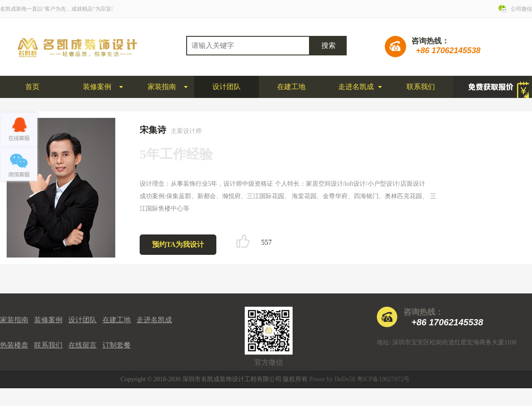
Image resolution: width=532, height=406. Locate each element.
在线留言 (82, 345)
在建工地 (291, 87)
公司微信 (521, 9)
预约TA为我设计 (178, 244)
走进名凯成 (356, 87)
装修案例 (97, 87)
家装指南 (162, 87)
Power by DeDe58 (332, 379)
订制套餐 (117, 345)
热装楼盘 (14, 345)
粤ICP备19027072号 (383, 379)
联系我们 (421, 87)
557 (266, 242)
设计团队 (227, 87)
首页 (32, 87)
